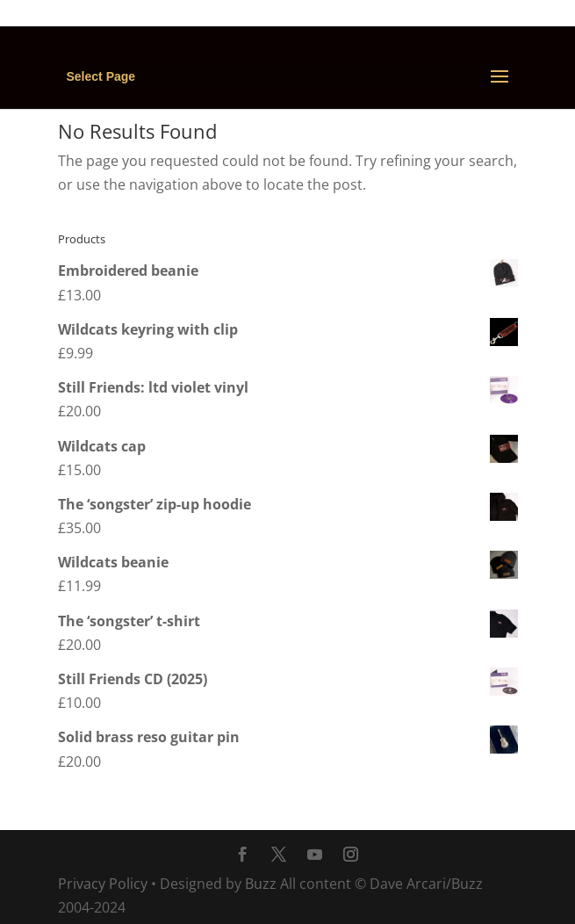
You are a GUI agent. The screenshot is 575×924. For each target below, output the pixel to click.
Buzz (261, 884)
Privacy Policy (103, 884)
